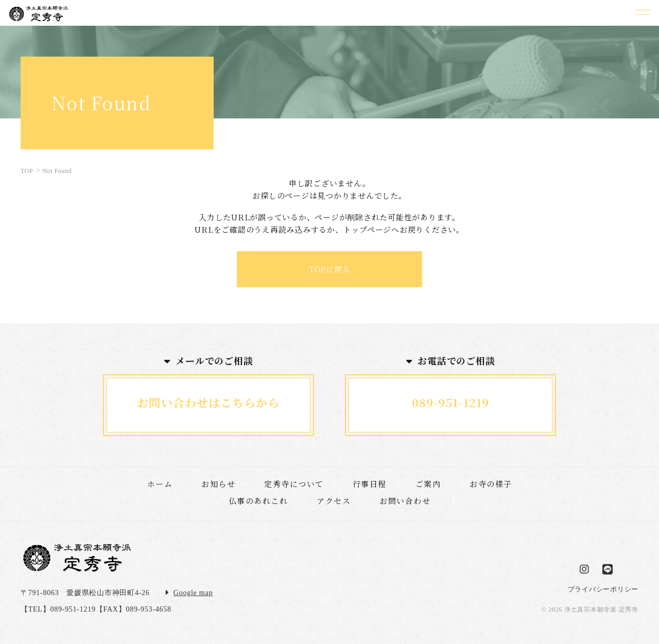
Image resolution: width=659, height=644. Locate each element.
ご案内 (428, 484)
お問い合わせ (405, 501)
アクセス (334, 501)
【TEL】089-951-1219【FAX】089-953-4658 (96, 609)
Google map (193, 593)
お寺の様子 (491, 484)
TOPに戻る (330, 269)
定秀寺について (294, 484)
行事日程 (370, 484)
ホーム (160, 484)
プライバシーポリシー (603, 589)
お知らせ (218, 484)
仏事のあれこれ (258, 501)
